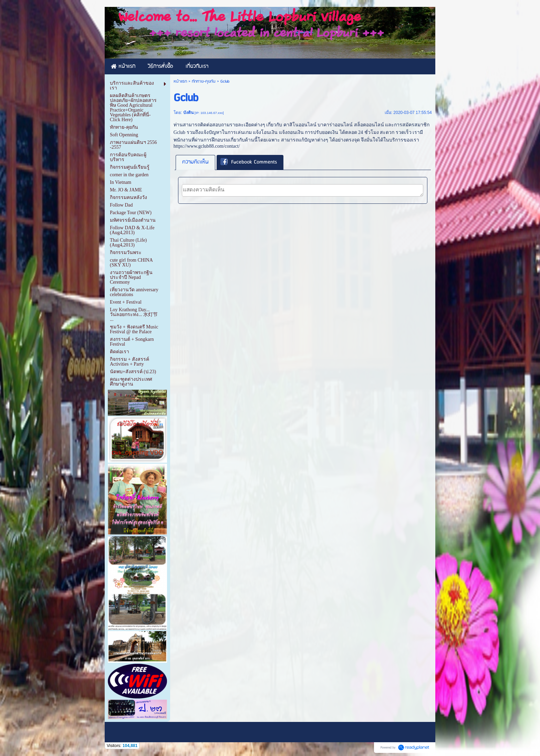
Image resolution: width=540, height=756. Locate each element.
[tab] (195, 162)
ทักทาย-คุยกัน (204, 81)
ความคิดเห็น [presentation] (195, 162)
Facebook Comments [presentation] (249, 162)
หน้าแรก (180, 81)
